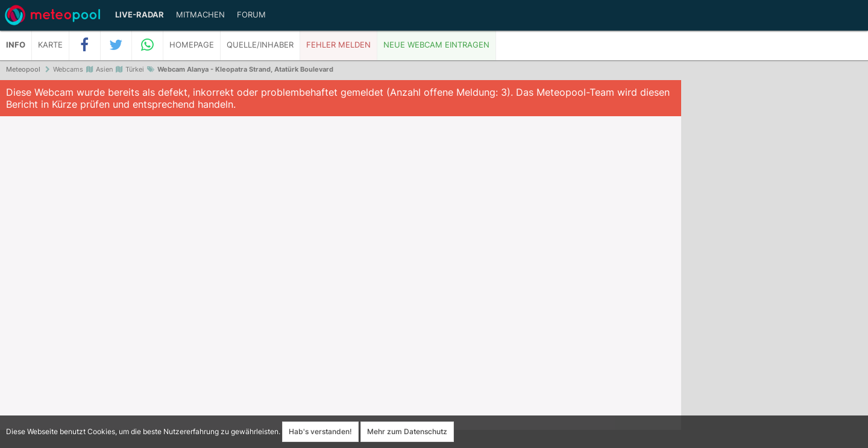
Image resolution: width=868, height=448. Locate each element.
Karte (50, 45)
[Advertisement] (775, 265)
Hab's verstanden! (320, 431)
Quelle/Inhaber (260, 45)
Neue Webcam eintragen (436, 45)
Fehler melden (338, 45)
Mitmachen (200, 15)
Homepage (192, 45)
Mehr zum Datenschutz (407, 431)
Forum (251, 15)
